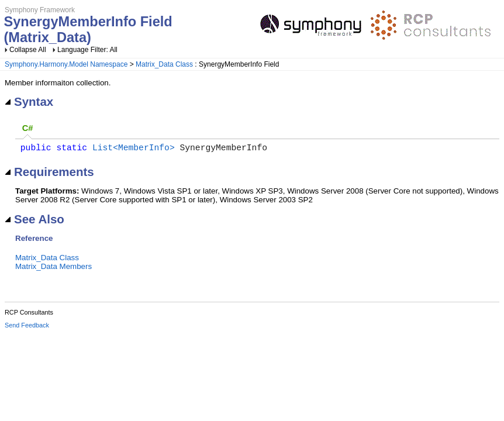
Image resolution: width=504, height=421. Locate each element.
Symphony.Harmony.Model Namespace (66, 64)
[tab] (27, 129)
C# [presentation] (28, 128)
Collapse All (28, 50)
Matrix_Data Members (53, 269)
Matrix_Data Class (164, 64)
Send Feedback (27, 327)
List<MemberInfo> (134, 149)
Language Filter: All (87, 50)
